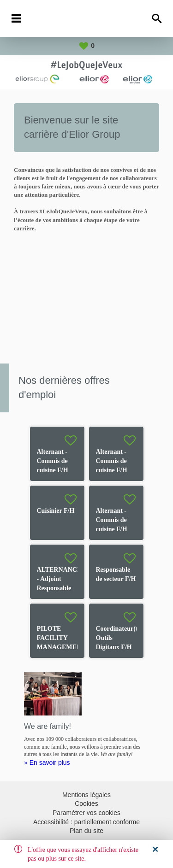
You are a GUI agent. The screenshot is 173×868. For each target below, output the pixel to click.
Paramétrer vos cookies (86, 813)
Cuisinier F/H (56, 511)
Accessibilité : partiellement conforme (86, 822)
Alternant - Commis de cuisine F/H (53, 461)
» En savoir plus (47, 762)
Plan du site (86, 831)
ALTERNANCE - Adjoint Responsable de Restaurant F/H (59, 588)
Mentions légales (86, 795)
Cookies (86, 803)
